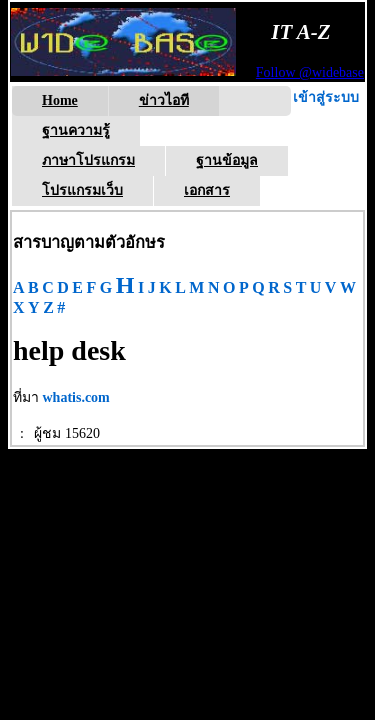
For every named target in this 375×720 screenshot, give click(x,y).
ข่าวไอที (164, 100)
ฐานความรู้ (76, 130)
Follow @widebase (310, 72)
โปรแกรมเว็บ (82, 190)
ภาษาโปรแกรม (88, 160)
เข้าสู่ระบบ (326, 97)
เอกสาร (207, 190)
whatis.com (76, 397)
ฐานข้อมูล (227, 160)
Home (60, 100)
